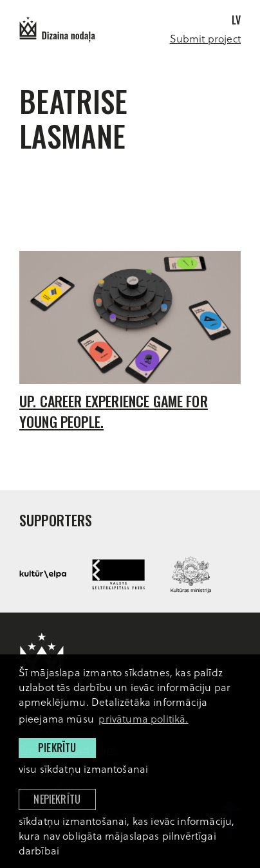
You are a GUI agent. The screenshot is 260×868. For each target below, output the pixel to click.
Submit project (205, 38)
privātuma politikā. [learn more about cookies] (143, 718)
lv (236, 20)
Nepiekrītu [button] (57, 799)
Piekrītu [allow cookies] (57, 748)
